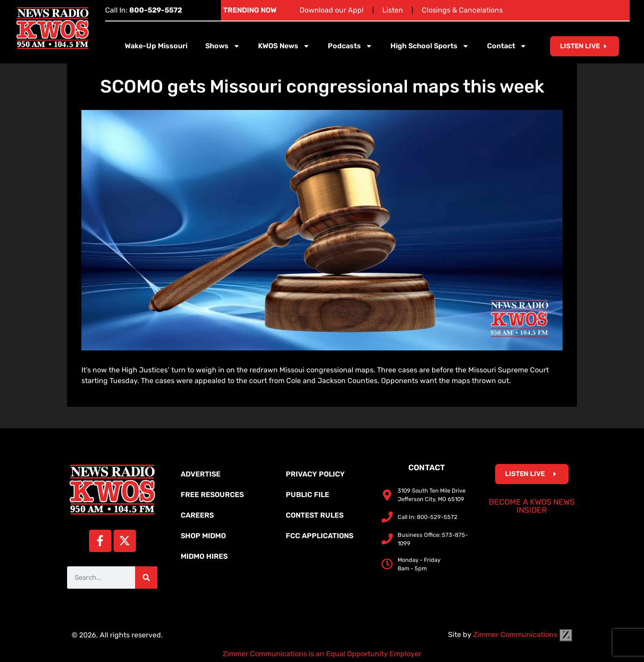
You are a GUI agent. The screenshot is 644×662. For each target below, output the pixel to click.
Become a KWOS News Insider (532, 506)
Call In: (144, 10)
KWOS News (284, 46)
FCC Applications (320, 536)
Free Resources (212, 495)
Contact (507, 46)
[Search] (146, 578)
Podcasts (350, 46)
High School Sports (430, 46)
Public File (307, 495)
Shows (223, 46)
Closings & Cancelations (462, 10)
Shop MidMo (203, 536)
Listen (393, 10)
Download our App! (332, 10)
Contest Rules (315, 515)
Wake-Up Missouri (156, 46)
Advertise (201, 474)
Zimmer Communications (523, 635)
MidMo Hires (204, 556)
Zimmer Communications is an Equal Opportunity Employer (322, 654)
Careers (197, 515)
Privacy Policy (315, 474)
